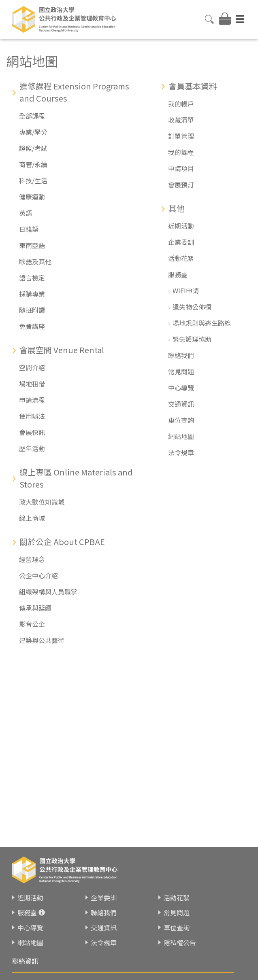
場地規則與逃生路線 (202, 323)
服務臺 (178, 274)
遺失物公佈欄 (192, 307)
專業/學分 (33, 132)
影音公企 (32, 624)
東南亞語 (32, 245)
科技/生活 (33, 180)
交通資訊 (181, 404)
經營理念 (32, 559)
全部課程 (32, 116)
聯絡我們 (181, 355)
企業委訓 (181, 242)
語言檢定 (32, 278)
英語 (26, 213)
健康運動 (32, 197)
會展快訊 (32, 432)
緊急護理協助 (192, 339)
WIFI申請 (186, 291)
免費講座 (32, 326)
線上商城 (32, 518)
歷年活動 (32, 448)
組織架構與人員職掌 (48, 592)
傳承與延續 (35, 608)
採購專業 (32, 294)
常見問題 (181, 371)
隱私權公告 (180, 942)
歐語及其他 (35, 261)
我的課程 (181, 152)
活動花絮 (181, 258)
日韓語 (29, 229)
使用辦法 (32, 416)
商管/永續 (33, 164)
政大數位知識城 (42, 502)
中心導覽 (181, 388)
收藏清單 (181, 120)
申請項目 (181, 168)
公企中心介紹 (38, 575)
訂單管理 (181, 136)
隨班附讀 (32, 310)
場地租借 (32, 384)
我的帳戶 (181, 104)
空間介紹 (32, 367)
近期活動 (181, 226)
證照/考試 (33, 148)
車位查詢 (181, 420)
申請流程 (32, 400)
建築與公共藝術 (42, 640)
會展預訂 (181, 185)
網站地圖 (181, 436)
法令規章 (181, 452)
